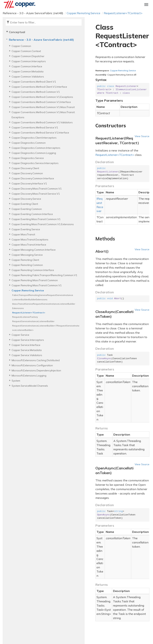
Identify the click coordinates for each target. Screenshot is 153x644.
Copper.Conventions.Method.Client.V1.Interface (39, 87)
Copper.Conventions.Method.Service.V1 (35, 127)
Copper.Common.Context (26, 51)
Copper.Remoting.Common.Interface (33, 270)
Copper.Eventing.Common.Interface (32, 214)
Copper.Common (21, 46)
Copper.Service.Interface (26, 345)
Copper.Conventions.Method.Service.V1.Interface (40, 133)
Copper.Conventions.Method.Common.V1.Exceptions (42, 97)
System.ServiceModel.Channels (30, 386)
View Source (142, 136)
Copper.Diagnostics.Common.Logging (34, 153)
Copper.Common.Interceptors (29, 61)
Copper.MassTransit (23, 234)
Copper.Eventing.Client (25, 204)
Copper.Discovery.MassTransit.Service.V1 (36, 194)
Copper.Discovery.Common (27, 173)
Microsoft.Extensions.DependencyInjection (36, 370)
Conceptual (17, 32)
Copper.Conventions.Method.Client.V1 (34, 82)
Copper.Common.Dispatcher (28, 56)
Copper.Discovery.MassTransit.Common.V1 (37, 189)
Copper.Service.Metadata (27, 350)
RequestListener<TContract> (123, 13)
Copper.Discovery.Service (26, 199)
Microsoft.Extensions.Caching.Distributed (36, 360)
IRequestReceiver (100, 205)
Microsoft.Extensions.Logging (29, 376)
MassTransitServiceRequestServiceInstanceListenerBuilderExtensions (44, 306)
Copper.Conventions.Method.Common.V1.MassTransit (43, 107)
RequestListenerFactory (25, 317)
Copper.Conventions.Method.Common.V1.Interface (41, 102)
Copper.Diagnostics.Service (28, 158)
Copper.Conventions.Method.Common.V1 (36, 92)
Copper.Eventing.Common (27, 209)
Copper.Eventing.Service (26, 229)
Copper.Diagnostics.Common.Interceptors (36, 148)
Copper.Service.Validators (27, 355)
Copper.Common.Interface (27, 66)
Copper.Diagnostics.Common (29, 143)
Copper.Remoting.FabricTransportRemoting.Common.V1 (44, 275)
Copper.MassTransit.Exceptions (30, 240)
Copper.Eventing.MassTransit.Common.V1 (36, 219)
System (16, 381)
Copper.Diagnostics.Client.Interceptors (34, 138)
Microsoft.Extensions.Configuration (32, 365)
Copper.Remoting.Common (27, 265)
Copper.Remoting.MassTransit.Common (35, 280)
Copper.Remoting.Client (25, 260)
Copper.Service (20, 335)
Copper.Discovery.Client (25, 168)
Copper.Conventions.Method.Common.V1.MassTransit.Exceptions (43, 115)
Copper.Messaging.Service (27, 255)
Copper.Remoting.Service (83, 13)
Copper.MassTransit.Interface (29, 245)
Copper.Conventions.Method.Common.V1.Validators (42, 122)
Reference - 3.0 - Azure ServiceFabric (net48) (41, 40)
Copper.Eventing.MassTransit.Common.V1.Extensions (43, 224)
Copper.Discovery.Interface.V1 (29, 184)
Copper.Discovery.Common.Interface (33, 178)
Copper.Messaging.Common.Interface (34, 250)
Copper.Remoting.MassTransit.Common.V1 (37, 285)
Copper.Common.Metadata (28, 71)
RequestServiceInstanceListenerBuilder (33, 321)
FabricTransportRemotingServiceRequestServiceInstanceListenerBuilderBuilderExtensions (43, 297)
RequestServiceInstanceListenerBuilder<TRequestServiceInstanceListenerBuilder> (46, 328)
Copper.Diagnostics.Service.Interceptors (35, 163)
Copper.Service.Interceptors (28, 340)
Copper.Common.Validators (28, 77)
